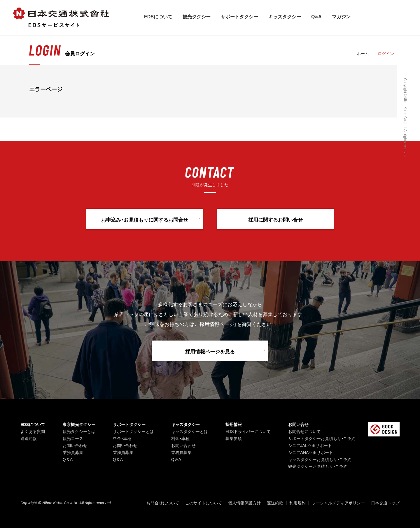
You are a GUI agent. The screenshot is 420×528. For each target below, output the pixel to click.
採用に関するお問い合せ (275, 219)
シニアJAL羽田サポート (310, 445)
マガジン (341, 16)
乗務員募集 (73, 452)
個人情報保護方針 (244, 503)
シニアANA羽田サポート (311, 452)
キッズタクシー (285, 16)
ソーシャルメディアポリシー (338, 503)
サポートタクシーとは (133, 431)
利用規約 (297, 503)
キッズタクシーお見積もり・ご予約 (320, 459)
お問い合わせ (75, 445)
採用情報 (234, 424)
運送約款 (29, 438)
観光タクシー (197, 16)
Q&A (316, 16)
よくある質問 (33, 431)
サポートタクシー (239, 16)
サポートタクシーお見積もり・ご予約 (322, 438)
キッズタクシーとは (190, 431)
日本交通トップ (385, 503)
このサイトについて (204, 503)
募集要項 (234, 438)
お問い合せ (298, 424)
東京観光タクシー (79, 424)
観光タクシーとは (79, 431)
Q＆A (68, 459)
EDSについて (158, 16)
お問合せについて (304, 431)
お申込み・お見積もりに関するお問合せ (145, 219)
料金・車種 (122, 438)
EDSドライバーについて (248, 431)
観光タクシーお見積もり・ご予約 (318, 466)
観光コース (73, 438)
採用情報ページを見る (210, 351)
